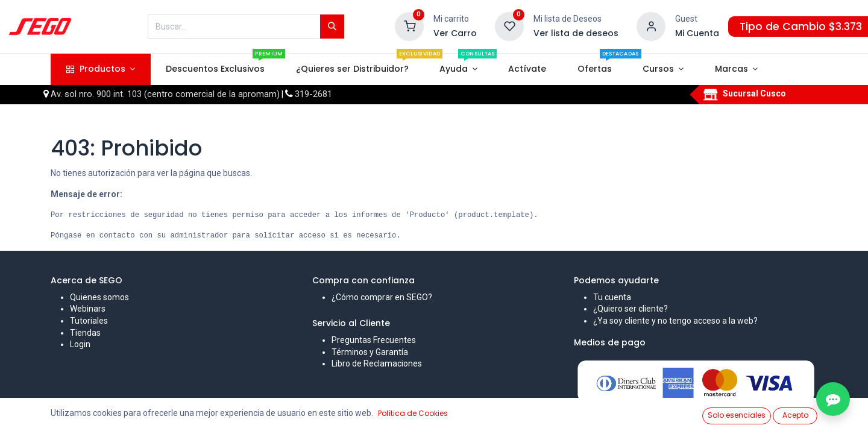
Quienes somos (99, 297)
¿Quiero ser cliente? (631, 309)
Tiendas (85, 333)
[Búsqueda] (332, 27)
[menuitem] (215, 69)
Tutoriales (89, 321)
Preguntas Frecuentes (374, 340)
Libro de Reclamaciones (377, 363)
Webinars (88, 309)
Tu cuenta (612, 297)
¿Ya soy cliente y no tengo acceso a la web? (675, 321)
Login (80, 344)
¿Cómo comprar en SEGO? (382, 297)
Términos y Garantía (370, 352)
